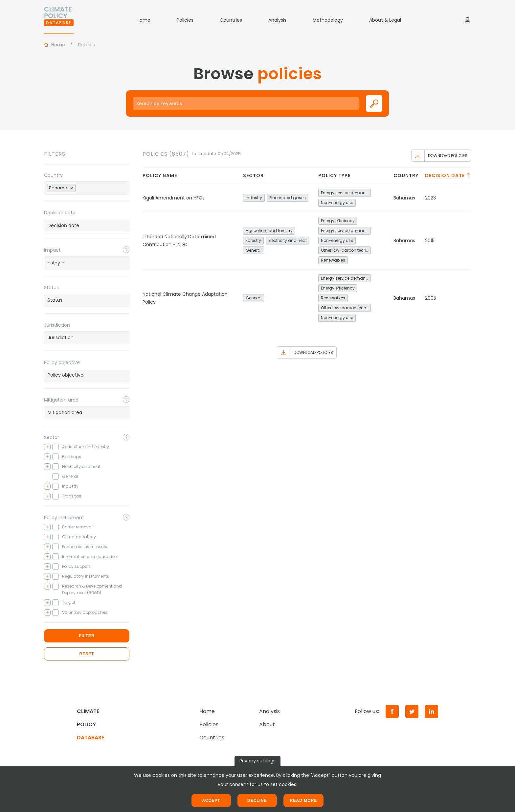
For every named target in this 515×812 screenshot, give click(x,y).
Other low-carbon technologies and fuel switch (346, 250)
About (267, 724)
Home (144, 20)
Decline (257, 800)
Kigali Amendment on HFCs (174, 198)
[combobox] (87, 188)
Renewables (333, 260)
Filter (87, 636)
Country (53, 175)
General (254, 250)
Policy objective (62, 362)
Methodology (328, 20)
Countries (231, 20)
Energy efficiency (338, 221)
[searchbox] (84, 188)
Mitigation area (61, 400)
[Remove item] (72, 188)
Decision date (60, 213)
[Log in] (467, 20)
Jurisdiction (57, 325)
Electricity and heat (288, 240)
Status (51, 288)
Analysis (277, 20)
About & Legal (385, 20)
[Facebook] (392, 711)
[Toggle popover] (126, 250)
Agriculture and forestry (269, 231)
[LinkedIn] (432, 711)
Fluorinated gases (288, 198)
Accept (211, 800)
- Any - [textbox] (56, 263)
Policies (185, 20)
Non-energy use (337, 203)
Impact (52, 250)
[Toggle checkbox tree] (47, 447)
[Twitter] (412, 711)
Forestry (253, 240)
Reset (87, 654)
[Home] (59, 20)
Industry (254, 198)
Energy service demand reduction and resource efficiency (346, 193)
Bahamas (404, 198)
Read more (303, 800)
